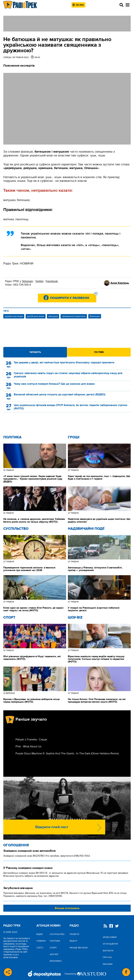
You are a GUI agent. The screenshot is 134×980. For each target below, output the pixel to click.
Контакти (108, 951)
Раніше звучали (79, 948)
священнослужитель (74, 316)
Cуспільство (16, 529)
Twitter (39, 281)
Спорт (9, 618)
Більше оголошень (67, 908)
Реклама (108, 964)
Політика (12, 437)
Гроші (74, 437)
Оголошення (16, 845)
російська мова (36, 316)
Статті (40, 948)
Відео (40, 934)
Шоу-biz (75, 618)
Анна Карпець (120, 283)
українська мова (14, 316)
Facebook (52, 281)
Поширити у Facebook (73, 297)
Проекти (74, 934)
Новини (41, 941)
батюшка (95, 316)
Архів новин (110, 937)
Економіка (56, 961)
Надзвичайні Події (86, 529)
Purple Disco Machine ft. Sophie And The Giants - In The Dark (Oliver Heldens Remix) (67, 753)
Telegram (27, 281)
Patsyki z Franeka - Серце (31, 740)
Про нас (107, 957)
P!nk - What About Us (28, 746)
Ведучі (73, 941)
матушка (53, 316)
